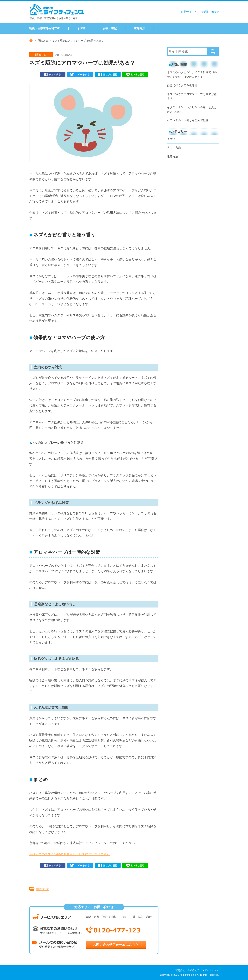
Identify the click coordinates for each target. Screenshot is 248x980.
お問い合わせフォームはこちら (116, 945)
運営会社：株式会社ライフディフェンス (197, 970)
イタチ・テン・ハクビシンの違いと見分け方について (192, 109)
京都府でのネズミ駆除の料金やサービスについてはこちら (70, 854)
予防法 (81, 28)
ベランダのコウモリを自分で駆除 (188, 120)
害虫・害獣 (110, 28)
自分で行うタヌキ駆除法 (182, 85)
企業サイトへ (189, 12)
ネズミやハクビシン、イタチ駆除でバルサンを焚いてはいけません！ (192, 75)
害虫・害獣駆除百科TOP (45, 28)
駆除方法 (139, 28)
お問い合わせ (210, 12)
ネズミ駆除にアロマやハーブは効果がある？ (192, 96)
